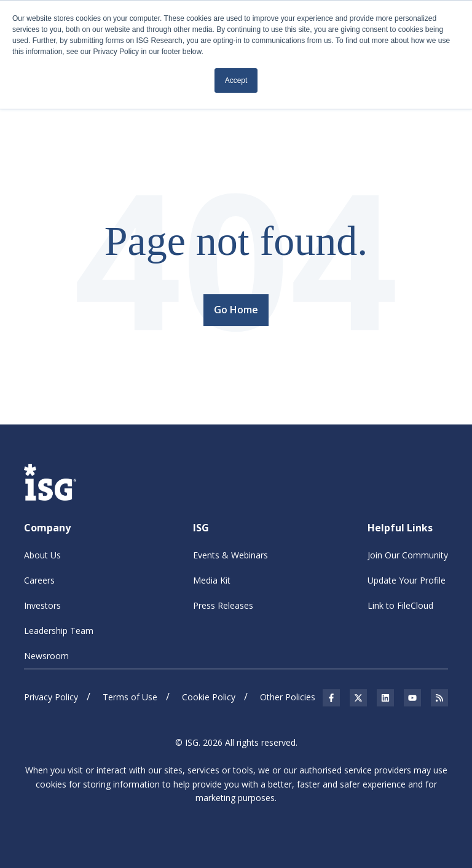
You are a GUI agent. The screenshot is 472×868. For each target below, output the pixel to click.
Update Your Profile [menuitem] (407, 580)
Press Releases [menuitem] (223, 605)
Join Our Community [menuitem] (408, 555)
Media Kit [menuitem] (212, 580)
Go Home (236, 310)
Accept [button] (236, 80)
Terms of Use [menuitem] (130, 697)
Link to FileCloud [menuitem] (400, 605)
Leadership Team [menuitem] (59, 631)
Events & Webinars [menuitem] (230, 555)
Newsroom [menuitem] (46, 656)
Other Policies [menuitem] (288, 697)
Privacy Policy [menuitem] (51, 697)
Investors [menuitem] (42, 605)
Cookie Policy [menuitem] (209, 697)
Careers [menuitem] (39, 580)
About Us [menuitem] (42, 555)
